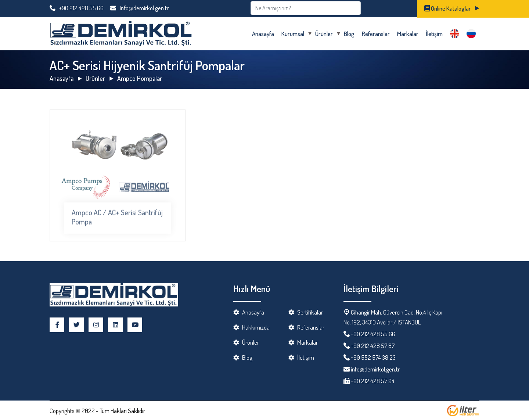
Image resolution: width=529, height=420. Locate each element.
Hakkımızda (256, 327)
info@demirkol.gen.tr (139, 8)
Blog (349, 34)
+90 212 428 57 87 (373, 346)
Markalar (408, 34)
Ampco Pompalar (140, 78)
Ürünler (324, 34)
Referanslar (376, 34)
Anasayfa (263, 34)
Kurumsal (293, 34)
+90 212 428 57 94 (372, 381)
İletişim (434, 34)
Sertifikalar (310, 312)
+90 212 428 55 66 (77, 8)
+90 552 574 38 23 (373, 357)
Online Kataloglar (448, 8)
